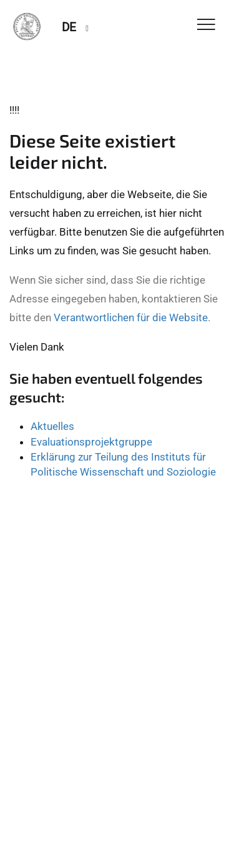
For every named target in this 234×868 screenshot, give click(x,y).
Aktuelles (52, 426)
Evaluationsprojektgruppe (91, 442)
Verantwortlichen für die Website (131, 317)
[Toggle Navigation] (206, 25)
